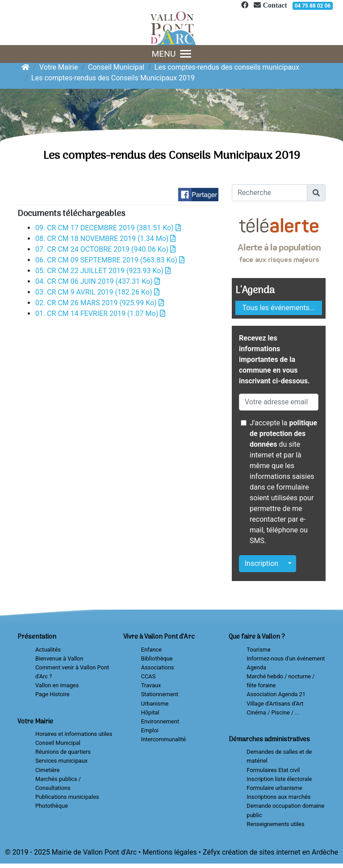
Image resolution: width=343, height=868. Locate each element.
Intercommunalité (163, 739)
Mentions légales (169, 852)
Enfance (151, 650)
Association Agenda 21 (276, 694)
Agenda (256, 667)
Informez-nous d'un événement (286, 658)
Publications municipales (67, 797)
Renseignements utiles (275, 824)
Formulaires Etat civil (273, 770)
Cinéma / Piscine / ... (273, 712)
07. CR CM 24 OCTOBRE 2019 (105, 249)
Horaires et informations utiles (74, 734)
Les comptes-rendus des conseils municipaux (227, 67)
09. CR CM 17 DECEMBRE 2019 (108, 228)
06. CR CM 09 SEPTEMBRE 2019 (110, 260)
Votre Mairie (59, 67)
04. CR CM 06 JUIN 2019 (98, 281)
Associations (158, 667)
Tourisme (258, 650)
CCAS (148, 676)
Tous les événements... (279, 308)
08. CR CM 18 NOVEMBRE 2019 (105, 239)
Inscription (261, 563)
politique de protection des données (283, 434)
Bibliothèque (157, 658)
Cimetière (48, 770)
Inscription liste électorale (279, 779)
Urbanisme (155, 704)
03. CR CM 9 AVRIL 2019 (97, 292)
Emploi (150, 730)
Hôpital (150, 712)
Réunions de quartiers (63, 752)
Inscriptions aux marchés (278, 797)
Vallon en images (57, 685)
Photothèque (52, 806)
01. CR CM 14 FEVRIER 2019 (100, 314)
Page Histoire (52, 694)
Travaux (151, 685)
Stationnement (160, 694)
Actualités (48, 650)
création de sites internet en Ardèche (280, 852)
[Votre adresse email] (279, 402)
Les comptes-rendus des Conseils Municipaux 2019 (113, 78)
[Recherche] (270, 193)
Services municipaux (61, 761)
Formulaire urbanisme (274, 788)
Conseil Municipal (116, 67)
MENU (172, 54)
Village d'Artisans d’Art (275, 704)
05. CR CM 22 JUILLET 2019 (103, 271)
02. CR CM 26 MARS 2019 (100, 303)
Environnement (160, 721)
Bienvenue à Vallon (59, 658)
